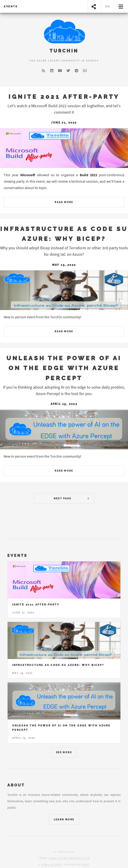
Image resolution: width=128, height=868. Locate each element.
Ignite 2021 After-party (64, 97)
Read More (64, 202)
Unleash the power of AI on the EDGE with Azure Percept (64, 368)
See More (64, 752)
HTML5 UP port (52, 865)
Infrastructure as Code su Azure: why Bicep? (58, 665)
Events (11, 6)
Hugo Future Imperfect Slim (69, 858)
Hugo (86, 865)
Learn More (64, 820)
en (108, 6)
